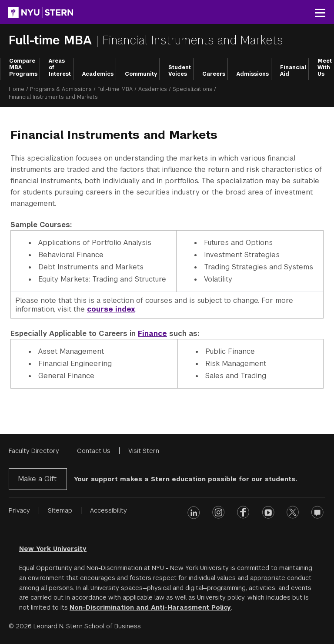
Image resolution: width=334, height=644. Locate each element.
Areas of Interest (60, 68)
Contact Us (94, 451)
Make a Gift (37, 479)
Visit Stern (144, 451)
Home (17, 89)
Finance (152, 334)
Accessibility (109, 510)
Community (141, 74)
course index (111, 309)
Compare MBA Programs (23, 68)
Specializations (192, 89)
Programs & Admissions (61, 89)
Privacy (19, 510)
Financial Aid (293, 71)
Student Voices (180, 71)
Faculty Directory (34, 451)
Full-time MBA (52, 40)
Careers (214, 74)
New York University (53, 549)
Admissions (253, 74)
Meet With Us (325, 68)
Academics (98, 74)
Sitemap (60, 510)
